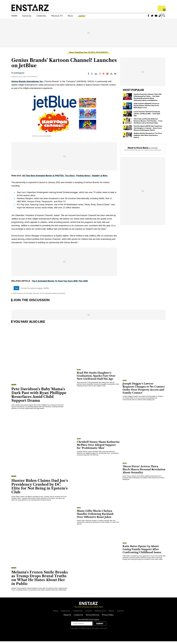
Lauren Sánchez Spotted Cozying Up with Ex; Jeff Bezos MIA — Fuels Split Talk (147, 116)
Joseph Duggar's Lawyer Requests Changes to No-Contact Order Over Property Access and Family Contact (144, 391)
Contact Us (78, 618)
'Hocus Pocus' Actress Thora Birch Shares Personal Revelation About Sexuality (144, 472)
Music (86, 17)
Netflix (46, 291)
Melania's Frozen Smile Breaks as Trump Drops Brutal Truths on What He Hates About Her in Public (40, 581)
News (72, 55)
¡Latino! (100, 17)
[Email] (111, 76)
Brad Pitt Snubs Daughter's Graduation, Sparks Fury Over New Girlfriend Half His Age (96, 379)
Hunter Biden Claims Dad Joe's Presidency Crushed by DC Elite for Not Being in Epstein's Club (40, 489)
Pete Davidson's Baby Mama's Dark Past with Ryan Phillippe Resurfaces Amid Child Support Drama (39, 397)
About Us (67, 618)
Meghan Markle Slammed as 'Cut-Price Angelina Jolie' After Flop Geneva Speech (148, 138)
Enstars (30, 7)
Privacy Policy (108, 618)
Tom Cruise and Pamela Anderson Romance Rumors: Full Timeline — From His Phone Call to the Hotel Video (148, 124)
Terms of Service (93, 618)
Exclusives (31, 17)
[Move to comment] (115, 76)
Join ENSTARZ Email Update (89, 622)
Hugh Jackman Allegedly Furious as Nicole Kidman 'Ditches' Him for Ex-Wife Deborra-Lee (147, 108)
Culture (89, 613)
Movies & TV (69, 17)
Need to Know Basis (138, 150)
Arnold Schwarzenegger (32, 291)
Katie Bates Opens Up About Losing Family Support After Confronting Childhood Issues (142, 552)
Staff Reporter (19, 75)
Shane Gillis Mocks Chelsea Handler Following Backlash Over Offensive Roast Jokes (95, 517)
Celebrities (49, 17)
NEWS (15, 17)
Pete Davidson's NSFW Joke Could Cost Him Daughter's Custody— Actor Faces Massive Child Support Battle (148, 131)
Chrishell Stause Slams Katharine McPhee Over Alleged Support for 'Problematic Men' (98, 448)
